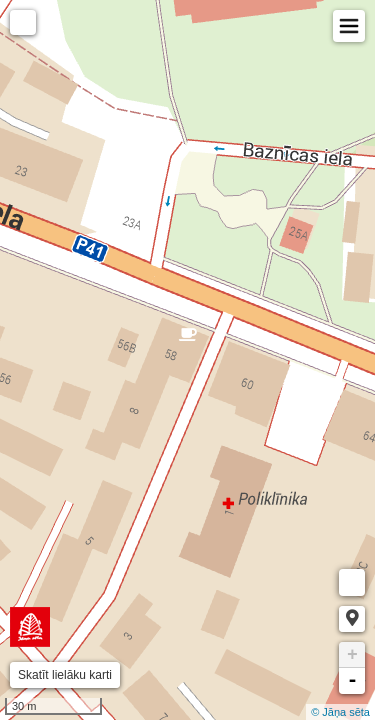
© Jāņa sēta (340, 712)
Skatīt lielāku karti (65, 675)
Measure (352, 582)
